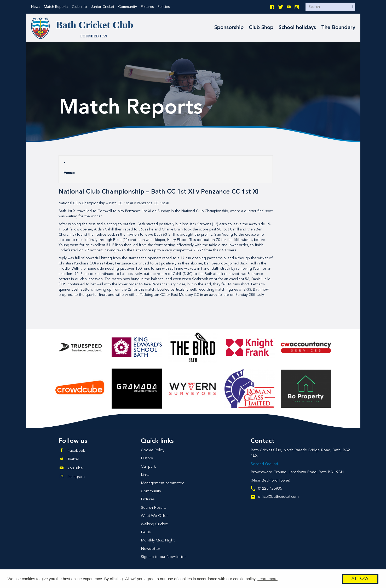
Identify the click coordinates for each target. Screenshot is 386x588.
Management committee (163, 483)
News (36, 7)
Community (128, 7)
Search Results (154, 508)
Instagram (76, 477)
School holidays (297, 28)
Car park (148, 467)
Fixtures (147, 7)
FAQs (146, 532)
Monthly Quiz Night (158, 541)
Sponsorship (229, 28)
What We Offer (154, 516)
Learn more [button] (267, 579)
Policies (164, 7)
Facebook (76, 451)
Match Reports (56, 7)
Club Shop (261, 28)
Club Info (79, 7)
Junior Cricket (103, 7)
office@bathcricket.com (275, 497)
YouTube (75, 468)
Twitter (73, 459)
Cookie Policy (153, 450)
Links (145, 475)
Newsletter (151, 549)
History (147, 458)
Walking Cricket (154, 524)
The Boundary (338, 28)
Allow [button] (360, 579)
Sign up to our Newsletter (163, 557)
